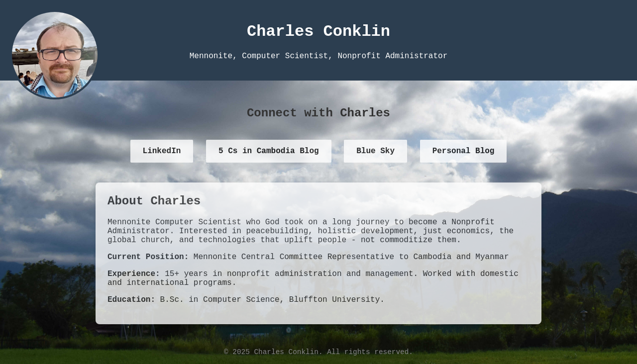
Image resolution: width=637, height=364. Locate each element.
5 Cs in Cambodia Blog (269, 151)
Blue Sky (375, 151)
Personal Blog (464, 151)
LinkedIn (162, 151)
